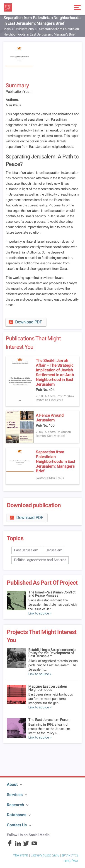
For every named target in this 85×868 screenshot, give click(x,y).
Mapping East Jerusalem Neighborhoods (48, 688)
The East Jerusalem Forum (49, 720)
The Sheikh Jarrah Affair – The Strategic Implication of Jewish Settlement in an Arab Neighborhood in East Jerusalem (55, 373)
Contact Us (17, 825)
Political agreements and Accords (40, 560)
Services (15, 795)
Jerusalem (54, 550)
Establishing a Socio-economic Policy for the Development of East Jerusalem (52, 653)
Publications (25, 29)
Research (15, 805)
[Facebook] (10, 845)
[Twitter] (26, 845)
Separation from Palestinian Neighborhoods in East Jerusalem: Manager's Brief (56, 462)
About (12, 785)
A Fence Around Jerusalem (50, 418)
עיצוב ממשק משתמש (45, 855)
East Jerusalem (26, 550)
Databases (17, 815)
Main (7, 29)
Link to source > (40, 613)
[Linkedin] (18, 845)
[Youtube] (34, 845)
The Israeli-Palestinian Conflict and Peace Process (52, 594)
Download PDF (25, 322)
